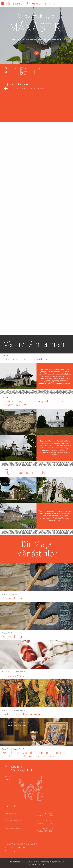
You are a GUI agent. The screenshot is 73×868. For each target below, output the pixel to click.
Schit (10, 71)
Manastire (12, 69)
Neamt (26, 71)
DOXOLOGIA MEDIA (30, 862)
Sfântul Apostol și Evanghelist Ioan (26, 359)
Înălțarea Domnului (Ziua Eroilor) (25, 473)
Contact (8, 780)
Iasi (25, 74)
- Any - (17, 84)
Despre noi (9, 777)
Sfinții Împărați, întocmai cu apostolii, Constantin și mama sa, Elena (36, 403)
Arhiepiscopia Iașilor (15, 848)
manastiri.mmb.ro (37, 865)
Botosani (27, 69)
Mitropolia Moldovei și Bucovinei (21, 844)
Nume (37, 68)
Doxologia (10, 852)
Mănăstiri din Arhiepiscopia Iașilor (31, 3)
